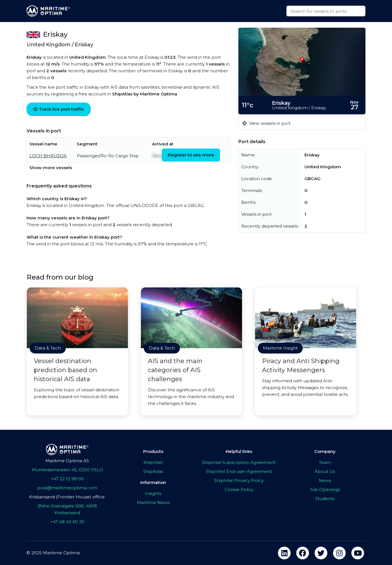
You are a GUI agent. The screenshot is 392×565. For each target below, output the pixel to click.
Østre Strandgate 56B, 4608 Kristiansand (67, 509)
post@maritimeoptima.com (67, 488)
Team (325, 462)
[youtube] (358, 553)
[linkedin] (284, 553)
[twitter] (321, 553)
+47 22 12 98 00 (67, 479)
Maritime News (153, 502)
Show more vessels (51, 168)
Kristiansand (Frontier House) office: (67, 497)
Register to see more (191, 155)
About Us (325, 471)
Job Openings (325, 489)
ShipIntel (153, 462)
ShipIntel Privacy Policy (239, 480)
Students (325, 499)
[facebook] (303, 553)
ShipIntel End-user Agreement (239, 471)
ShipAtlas (153, 471)
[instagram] (339, 553)
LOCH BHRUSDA (48, 156)
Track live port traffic (59, 109)
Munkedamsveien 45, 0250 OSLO (67, 470)
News (325, 480)
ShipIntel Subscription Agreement (239, 462)
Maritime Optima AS (67, 461)
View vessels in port (266, 123)
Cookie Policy (239, 489)
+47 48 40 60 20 (67, 522)
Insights (153, 493)
